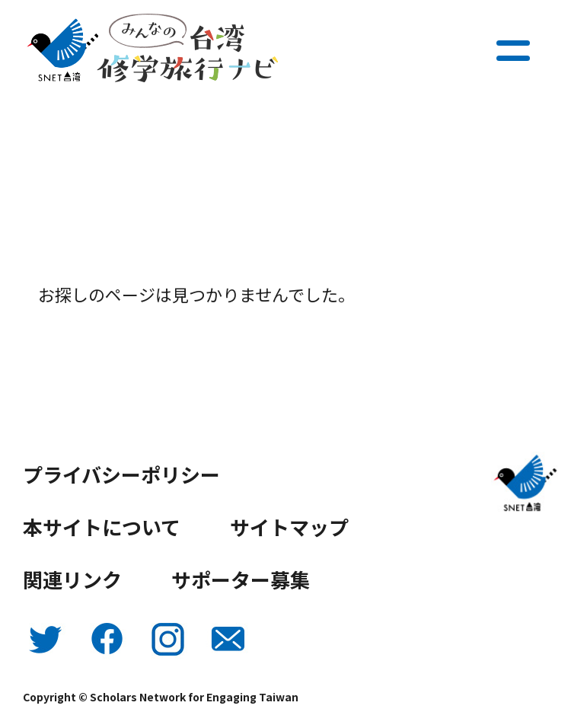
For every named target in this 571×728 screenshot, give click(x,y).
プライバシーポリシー (121, 474)
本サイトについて (102, 527)
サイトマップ (289, 527)
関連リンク (72, 579)
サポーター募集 (241, 579)
